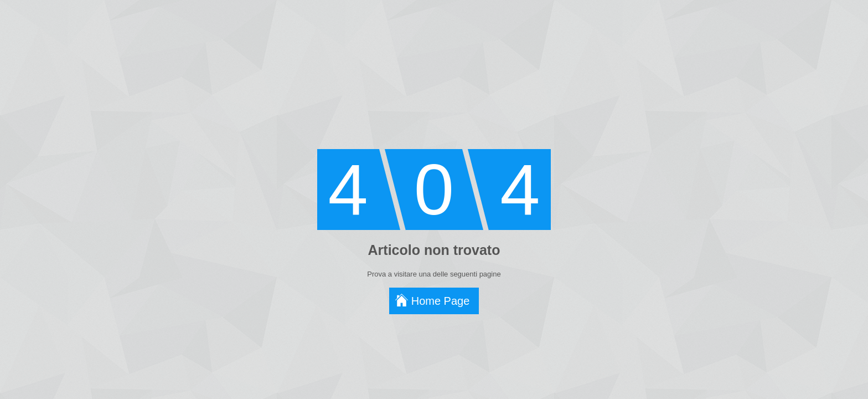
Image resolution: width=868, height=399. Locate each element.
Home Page (441, 301)
